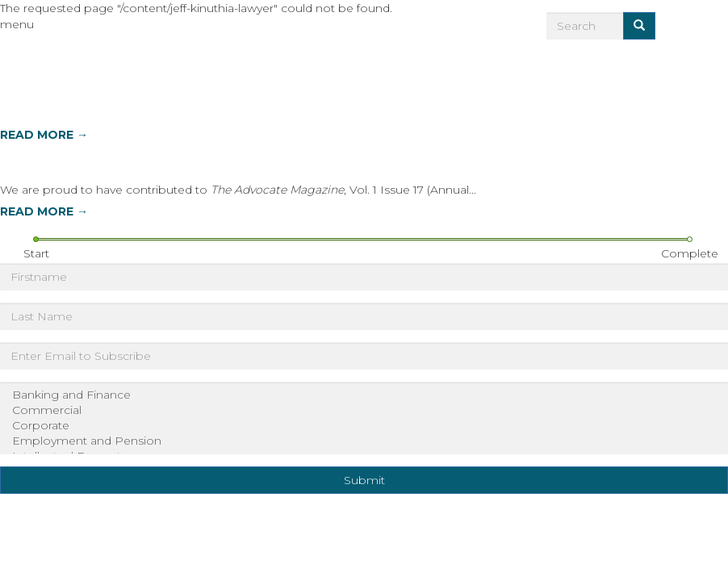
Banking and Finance (364, 395)
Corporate (364, 426)
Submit (364, 480)
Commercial (364, 410)
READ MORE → (44, 135)
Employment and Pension (364, 441)
